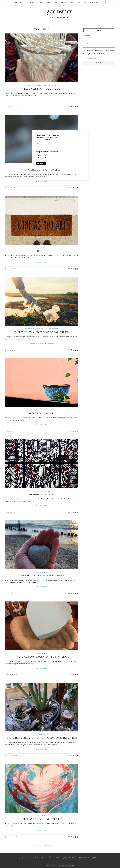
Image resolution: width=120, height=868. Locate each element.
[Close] (88, 131)
